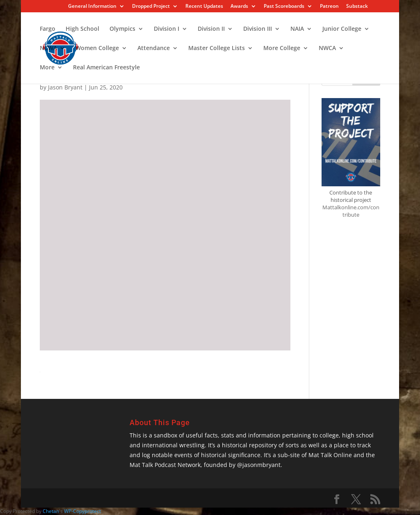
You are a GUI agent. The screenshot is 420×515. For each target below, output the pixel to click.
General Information (92, 7)
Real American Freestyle (106, 68)
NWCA (327, 48)
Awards (239, 7)
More (47, 68)
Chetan (51, 511)
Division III (258, 29)
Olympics (122, 29)
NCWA (48, 48)
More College (282, 48)
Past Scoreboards (284, 7)
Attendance (154, 48)
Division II (211, 29)
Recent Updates (204, 7)
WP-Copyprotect (82, 511)
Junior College (342, 29)
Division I (167, 29)
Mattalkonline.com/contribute (351, 211)
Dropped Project (151, 7)
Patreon (329, 7)
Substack (357, 7)
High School (82, 29)
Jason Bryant (65, 87)
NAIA (297, 29)
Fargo (48, 29)
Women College (97, 48)
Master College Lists (217, 48)
